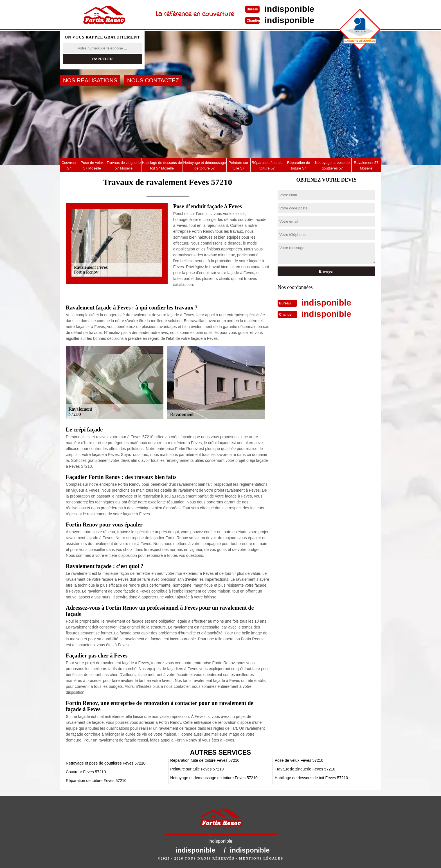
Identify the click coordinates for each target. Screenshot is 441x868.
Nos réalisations (90, 80)
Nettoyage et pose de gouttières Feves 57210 (106, 763)
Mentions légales (261, 858)
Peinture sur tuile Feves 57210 (197, 769)
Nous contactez (153, 80)
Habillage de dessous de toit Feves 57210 (311, 778)
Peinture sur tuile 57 (238, 165)
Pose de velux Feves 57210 (299, 760)
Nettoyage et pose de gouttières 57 (332, 165)
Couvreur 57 (69, 165)
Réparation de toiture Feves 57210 (96, 781)
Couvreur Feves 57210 (86, 772)
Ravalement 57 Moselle (366, 165)
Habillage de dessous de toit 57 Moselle (162, 165)
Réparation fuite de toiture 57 (267, 165)
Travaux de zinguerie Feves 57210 (305, 769)
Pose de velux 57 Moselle (92, 165)
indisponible (290, 9)
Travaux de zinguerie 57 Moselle (124, 165)
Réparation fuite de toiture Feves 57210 (205, 760)
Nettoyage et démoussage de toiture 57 (204, 165)
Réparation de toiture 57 (299, 165)
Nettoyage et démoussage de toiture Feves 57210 (214, 778)
